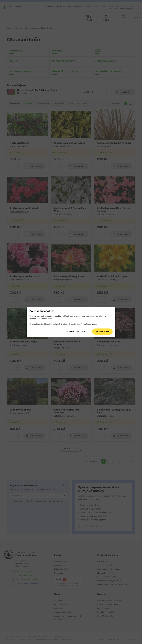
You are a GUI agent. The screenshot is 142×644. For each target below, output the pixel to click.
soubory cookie (54, 316)
